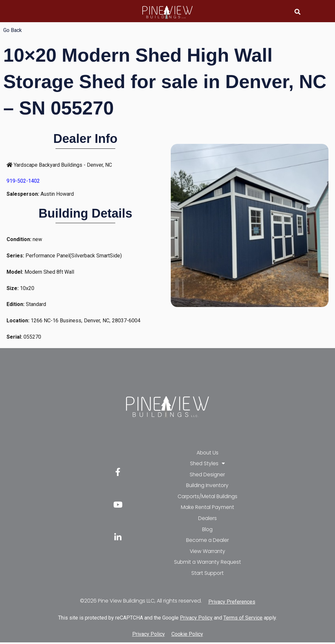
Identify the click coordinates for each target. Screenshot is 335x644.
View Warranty (207, 552)
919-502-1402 (23, 181)
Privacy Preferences (232, 603)
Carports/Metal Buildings (207, 497)
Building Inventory (207, 486)
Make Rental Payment (207, 508)
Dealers (207, 519)
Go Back (13, 30)
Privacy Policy (196, 620)
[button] (298, 12)
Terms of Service (243, 620)
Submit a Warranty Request (207, 564)
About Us (207, 453)
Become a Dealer (207, 541)
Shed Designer (207, 475)
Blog (207, 530)
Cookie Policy (187, 636)
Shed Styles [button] (207, 464)
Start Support (207, 575)
